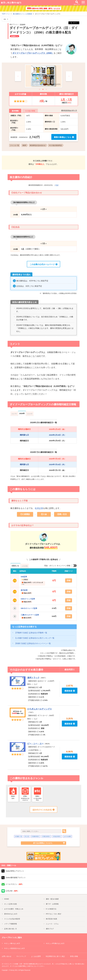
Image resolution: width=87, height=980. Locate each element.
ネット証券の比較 (11, 903)
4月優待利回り (36, 836)
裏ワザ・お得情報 (52, 903)
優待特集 (14, 908)
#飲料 (24, 145)
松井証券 (39, 508)
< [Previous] (18, 76)
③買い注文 (62, 514)
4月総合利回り (57, 836)
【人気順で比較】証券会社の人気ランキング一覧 (34, 638)
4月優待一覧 (18, 836)
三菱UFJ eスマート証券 (30, 614)
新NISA (11, 913)
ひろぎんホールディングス (40, 709)
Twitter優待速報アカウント (16, 877)
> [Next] (69, 76)
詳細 (69, 580)
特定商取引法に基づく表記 (55, 956)
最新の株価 (63, 137)
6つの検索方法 (51, 908)
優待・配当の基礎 (52, 899)
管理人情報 (74, 956)
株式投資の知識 (51, 918)
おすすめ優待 (67, 836)
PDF (57, 185)
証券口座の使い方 (11, 928)
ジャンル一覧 (14, 145)
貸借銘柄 (23, 24)
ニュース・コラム (52, 923)
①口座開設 (25, 514)
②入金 (44, 514)
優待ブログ (50, 928)
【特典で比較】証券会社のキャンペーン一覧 (33, 643)
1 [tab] (40, 89)
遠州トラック (33, 677)
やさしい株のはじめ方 (12, 943)
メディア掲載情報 (11, 923)
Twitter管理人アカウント (15, 871)
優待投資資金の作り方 (69, 110)
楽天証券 (24, 590)
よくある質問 (36, 956)
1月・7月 (66, 100)
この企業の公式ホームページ (42, 264)
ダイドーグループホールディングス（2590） (33, 53)
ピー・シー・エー (35, 743)
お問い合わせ (7, 956)
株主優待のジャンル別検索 (22, 14)
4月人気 (27, 836)
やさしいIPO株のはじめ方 (55, 943)
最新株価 (68, 690)
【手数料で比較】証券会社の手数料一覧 (31, 632)
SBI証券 (24, 577)
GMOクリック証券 (28, 599)
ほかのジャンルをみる (42, 809)
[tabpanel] (43, 76)
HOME (7, 899)
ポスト (74, 23)
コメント (15, 344)
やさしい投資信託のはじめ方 (14, 948)
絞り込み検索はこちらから (43, 843)
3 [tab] (47, 89)
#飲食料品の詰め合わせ (38, 145)
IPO (54, 913)
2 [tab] (43, 89)
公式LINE (12, 890)
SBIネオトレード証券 (29, 608)
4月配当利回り (46, 836)
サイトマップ (21, 956)
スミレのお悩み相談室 (12, 918)
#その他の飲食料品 (55, 145)
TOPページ (6, 14)
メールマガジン (15, 884)
